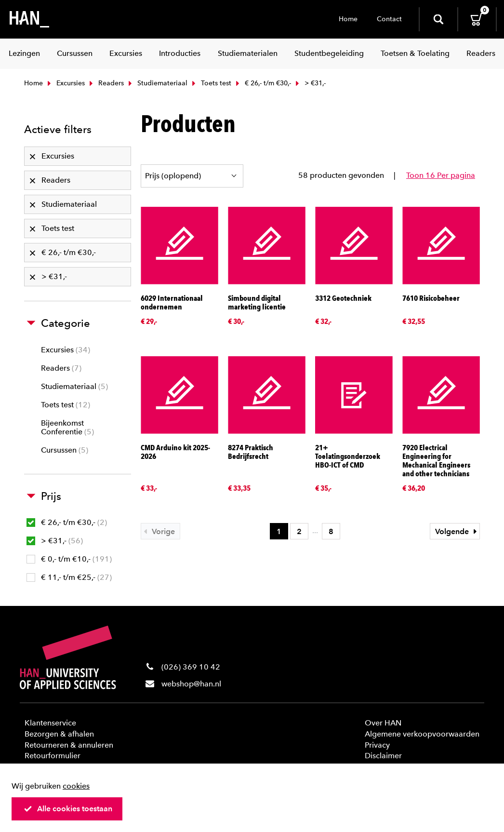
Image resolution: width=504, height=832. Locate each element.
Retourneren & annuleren (69, 745)
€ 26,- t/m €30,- (262, 83)
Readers (106, 83)
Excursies (65, 83)
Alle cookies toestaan (68, 809)
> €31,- (55, 541)
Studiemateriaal (157, 83)
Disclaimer (383, 756)
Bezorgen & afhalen (59, 734)
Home (348, 19)
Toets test (211, 83)
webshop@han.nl (191, 684)
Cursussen (65, 450)
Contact (389, 19)
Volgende (457, 531)
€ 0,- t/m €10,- (69, 559)
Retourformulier (53, 756)
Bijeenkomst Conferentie (67, 427)
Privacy (377, 745)
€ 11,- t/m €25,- (69, 577)
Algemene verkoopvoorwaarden (422, 734)
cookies (76, 786)
